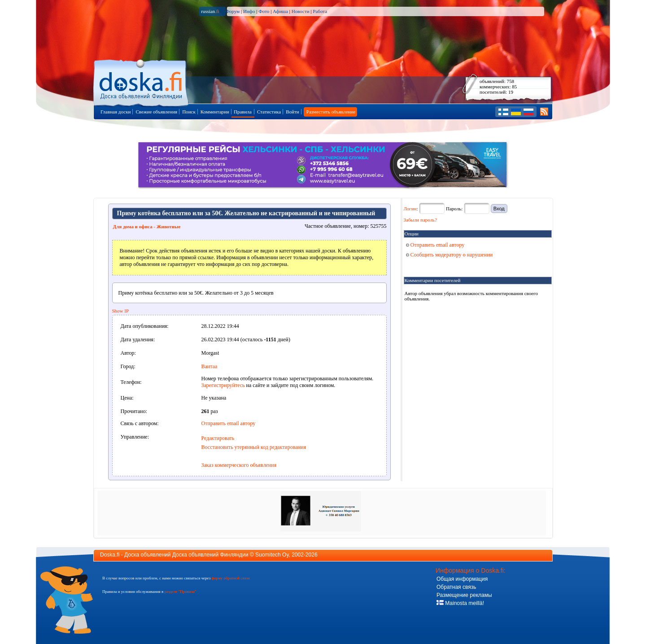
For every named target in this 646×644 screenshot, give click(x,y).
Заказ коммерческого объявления (239, 465)
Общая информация (462, 579)
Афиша (280, 11)
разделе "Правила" (180, 592)
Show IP (121, 311)
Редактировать (218, 438)
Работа (320, 11)
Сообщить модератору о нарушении (450, 255)
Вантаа (210, 366)
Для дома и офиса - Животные (147, 226)
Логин (410, 209)
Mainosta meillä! (460, 603)
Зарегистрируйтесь (223, 385)
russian (210, 11)
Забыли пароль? (421, 220)
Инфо (249, 11)
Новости (301, 11)
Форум (232, 11)
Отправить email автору (229, 423)
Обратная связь (456, 587)
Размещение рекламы (464, 595)
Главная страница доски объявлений (142, 81)
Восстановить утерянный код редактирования (254, 447)
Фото (264, 11)
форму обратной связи (230, 578)
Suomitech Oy (272, 555)
